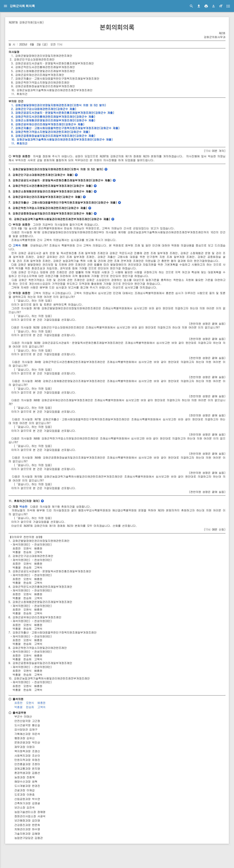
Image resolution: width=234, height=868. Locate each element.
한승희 (69, 726)
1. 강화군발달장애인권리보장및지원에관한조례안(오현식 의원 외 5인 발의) (97, 105)
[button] (213, 6)
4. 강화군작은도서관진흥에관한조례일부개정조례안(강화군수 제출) (92, 117)
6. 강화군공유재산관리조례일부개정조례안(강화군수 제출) (86, 124)
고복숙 (56, 249)
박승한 (63, 526)
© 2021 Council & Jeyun (14, 864)
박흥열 (58, 726)
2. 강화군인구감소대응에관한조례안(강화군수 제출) (82, 109)
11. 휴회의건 (57, 143)
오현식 (69, 722)
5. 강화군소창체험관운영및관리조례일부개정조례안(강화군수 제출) (92, 120)
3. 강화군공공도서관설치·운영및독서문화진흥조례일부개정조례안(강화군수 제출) (101, 113)
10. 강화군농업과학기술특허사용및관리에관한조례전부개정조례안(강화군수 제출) (101, 139)
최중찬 (58, 722)
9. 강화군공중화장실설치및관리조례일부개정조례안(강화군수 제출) (92, 136)
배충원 (81, 722)
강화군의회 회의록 (22, 6)
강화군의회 (18, 17)
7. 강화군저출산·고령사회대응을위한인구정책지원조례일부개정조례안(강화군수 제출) (104, 128)
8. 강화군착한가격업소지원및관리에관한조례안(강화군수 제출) (89, 132)
